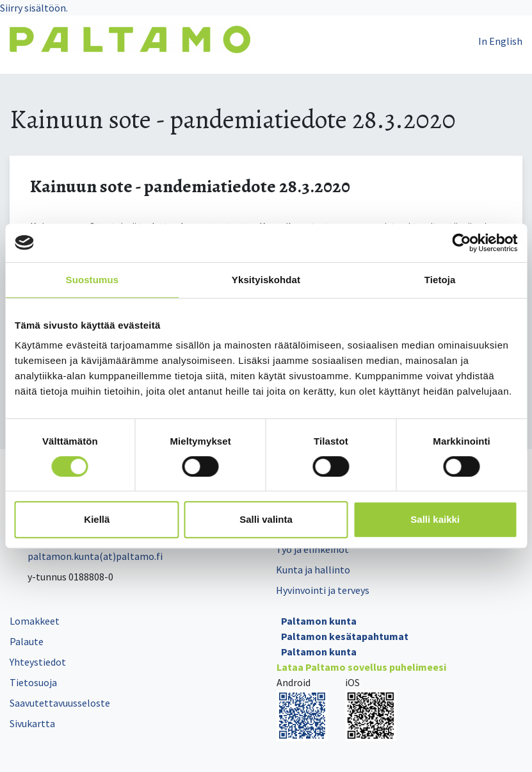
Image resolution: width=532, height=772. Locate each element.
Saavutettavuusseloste (60, 703)
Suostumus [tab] (93, 280)
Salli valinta (266, 519)
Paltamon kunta (319, 621)
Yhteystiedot (38, 662)
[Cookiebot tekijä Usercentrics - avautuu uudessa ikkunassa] (461, 243)
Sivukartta (32, 723)
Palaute (27, 641)
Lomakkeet (35, 621)
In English (500, 41)
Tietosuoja (33, 682)
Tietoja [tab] (440, 280)
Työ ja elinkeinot (312, 549)
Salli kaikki (435, 519)
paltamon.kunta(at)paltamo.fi (86, 556)
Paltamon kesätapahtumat (345, 636)
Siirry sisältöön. (34, 8)
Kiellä (97, 519)
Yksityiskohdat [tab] (266, 280)
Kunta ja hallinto (313, 570)
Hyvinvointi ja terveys (323, 590)
